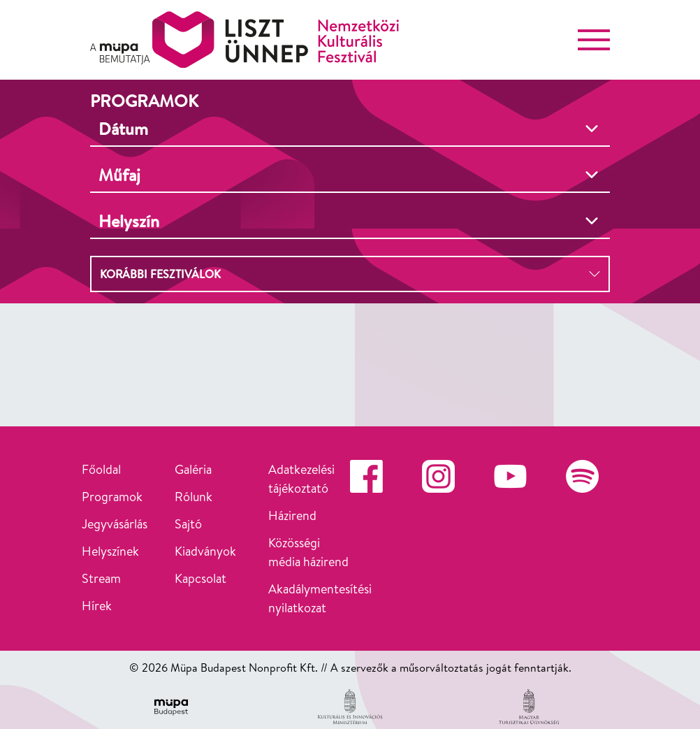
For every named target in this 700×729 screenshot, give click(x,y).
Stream (101, 578)
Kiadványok (205, 551)
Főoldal (101, 469)
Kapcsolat (200, 578)
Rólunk (194, 497)
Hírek (97, 606)
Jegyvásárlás (115, 524)
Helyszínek (110, 551)
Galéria (193, 469)
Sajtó (188, 524)
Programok (112, 497)
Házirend (292, 515)
